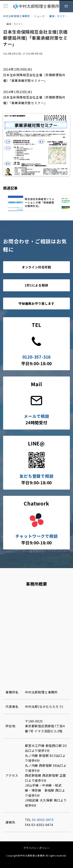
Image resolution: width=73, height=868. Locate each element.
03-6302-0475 (43, 820)
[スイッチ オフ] (66, 6)
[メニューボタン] (6, 6)
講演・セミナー (15, 24)
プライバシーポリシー (36, 848)
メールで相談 (36, 416)
